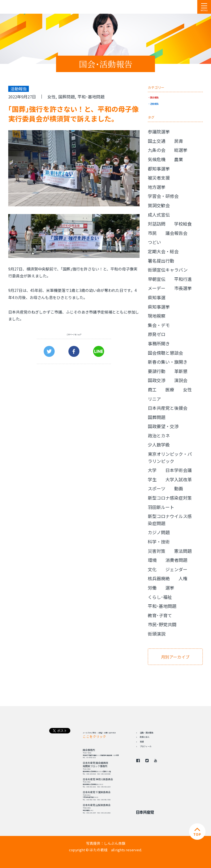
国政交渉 (157, 380)
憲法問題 (183, 551)
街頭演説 (157, 634)
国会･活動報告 (106, 64)
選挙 (170, 588)
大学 (152, 470)
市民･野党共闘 (162, 624)
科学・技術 (159, 542)
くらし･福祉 (160, 597)
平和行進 (183, 279)
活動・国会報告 (147, 733)
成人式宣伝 (159, 215)
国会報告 (154, 97)
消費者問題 (176, 560)
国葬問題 (66, 97)
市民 (152, 233)
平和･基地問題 (91, 97)
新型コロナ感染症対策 (170, 498)
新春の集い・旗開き (168, 362)
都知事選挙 (159, 169)
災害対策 (157, 551)
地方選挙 (157, 187)
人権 (183, 578)
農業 (179, 159)
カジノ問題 (159, 532)
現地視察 (157, 316)
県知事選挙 (159, 307)
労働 (152, 588)
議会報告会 (176, 233)
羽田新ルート (161, 507)
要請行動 (157, 371)
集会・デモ (159, 325)
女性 (51, 97)
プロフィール (146, 746)
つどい (154, 242)
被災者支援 (159, 178)
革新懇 (181, 371)
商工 (152, 389)
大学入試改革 (179, 479)
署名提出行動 (161, 261)
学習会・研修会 (163, 196)
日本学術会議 (179, 470)
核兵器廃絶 (159, 578)
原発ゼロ (157, 334)
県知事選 (157, 297)
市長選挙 (183, 288)
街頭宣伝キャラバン (168, 270)
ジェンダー (176, 569)
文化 (152, 569)
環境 (152, 560)
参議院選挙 (159, 132)
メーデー (157, 288)
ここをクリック (94, 736)
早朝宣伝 (157, 279)
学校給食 (183, 224)
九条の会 (157, 150)
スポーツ (157, 488)
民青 (179, 141)
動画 (179, 488)
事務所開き (159, 343)
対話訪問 (157, 224)
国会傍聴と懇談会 (165, 353)
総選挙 (181, 150)
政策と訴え (145, 737)
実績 (142, 742)
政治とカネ (159, 436)
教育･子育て (160, 615)
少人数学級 (159, 445)
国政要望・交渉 (163, 426)
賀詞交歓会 (159, 205)
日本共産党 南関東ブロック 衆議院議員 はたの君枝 (37, 7)
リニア (154, 399)
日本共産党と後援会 (168, 408)
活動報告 (154, 104)
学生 (152, 479)
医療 (170, 389)
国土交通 (157, 141)
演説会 (181, 380)
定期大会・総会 (163, 251)
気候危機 (157, 159)
